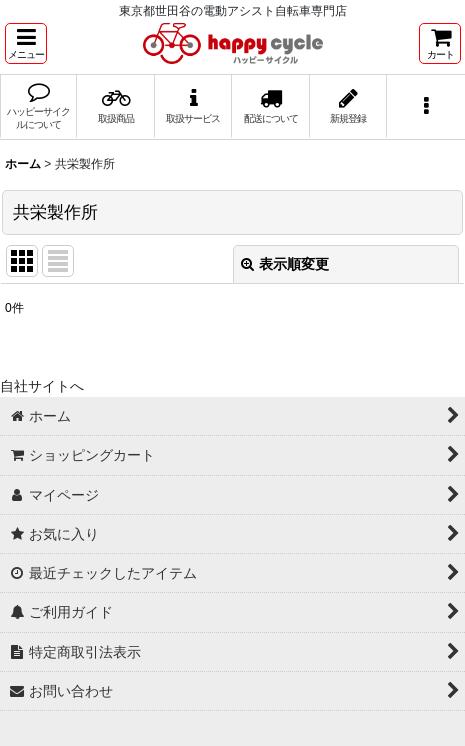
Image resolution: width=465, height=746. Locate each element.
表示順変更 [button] (285, 264)
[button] (26, 43)
